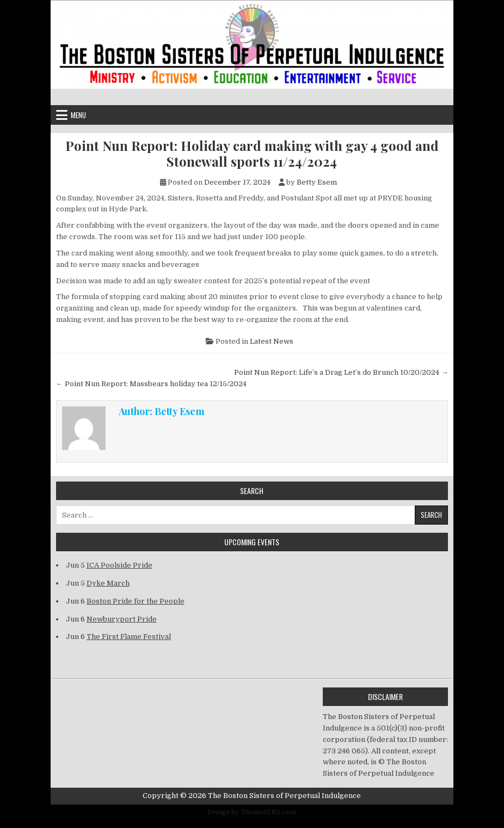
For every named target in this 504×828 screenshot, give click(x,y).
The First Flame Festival (129, 637)
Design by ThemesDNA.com (252, 812)
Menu (78, 115)
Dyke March (108, 583)
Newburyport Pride (122, 619)
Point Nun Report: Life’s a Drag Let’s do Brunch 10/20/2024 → (341, 372)
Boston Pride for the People (136, 601)
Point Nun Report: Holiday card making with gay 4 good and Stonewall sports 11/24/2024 (252, 154)
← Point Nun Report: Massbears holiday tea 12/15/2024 (151, 384)
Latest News (272, 341)
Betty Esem (317, 182)
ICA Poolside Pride (119, 565)
